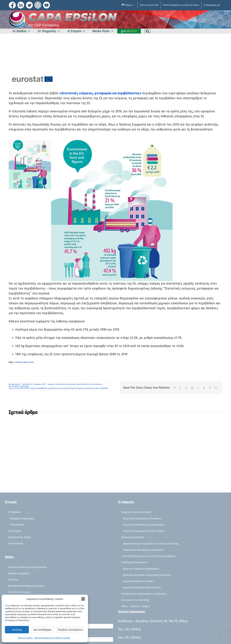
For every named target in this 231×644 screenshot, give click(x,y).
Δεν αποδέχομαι (42, 630)
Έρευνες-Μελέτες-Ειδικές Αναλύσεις (89, 384)
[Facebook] (174, 388)
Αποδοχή (17, 630)
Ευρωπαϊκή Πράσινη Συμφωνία (73, 388)
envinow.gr (19, 362)
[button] (83, 599)
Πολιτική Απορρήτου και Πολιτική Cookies (52, 638)
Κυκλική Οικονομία (92, 388)
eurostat (30, 362)
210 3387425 (133, 629)
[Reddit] (186, 388)
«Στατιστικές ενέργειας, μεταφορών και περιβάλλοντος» (101, 93)
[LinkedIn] (192, 388)
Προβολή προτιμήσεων (70, 630)
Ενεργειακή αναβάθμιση (39, 388)
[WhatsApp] (198, 388)
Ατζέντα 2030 (25, 388)
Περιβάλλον (104, 388)
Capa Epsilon (16, 384)
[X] (180, 388)
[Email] (216, 388)
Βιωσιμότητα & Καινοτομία (66, 384)
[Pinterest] (210, 388)
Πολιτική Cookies (25, 638)
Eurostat (16, 388)
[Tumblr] (204, 388)
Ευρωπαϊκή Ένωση (55, 388)
